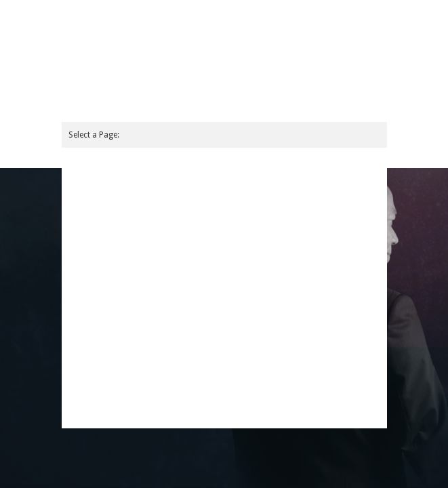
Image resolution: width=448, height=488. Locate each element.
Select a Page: (94, 135)
